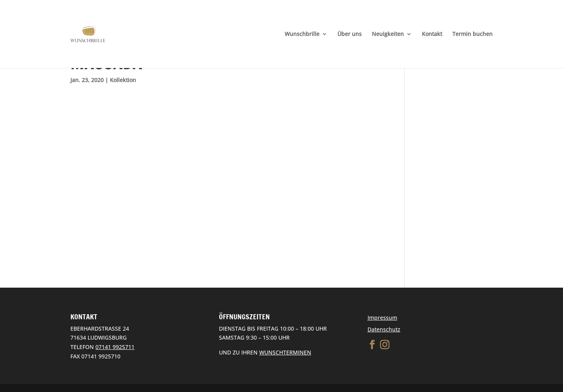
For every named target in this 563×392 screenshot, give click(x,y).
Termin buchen (472, 34)
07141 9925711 (115, 347)
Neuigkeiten (388, 34)
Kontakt (432, 34)
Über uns (350, 34)
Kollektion (123, 80)
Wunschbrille (302, 34)
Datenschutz (384, 329)
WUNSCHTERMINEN (285, 352)
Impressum (382, 318)
